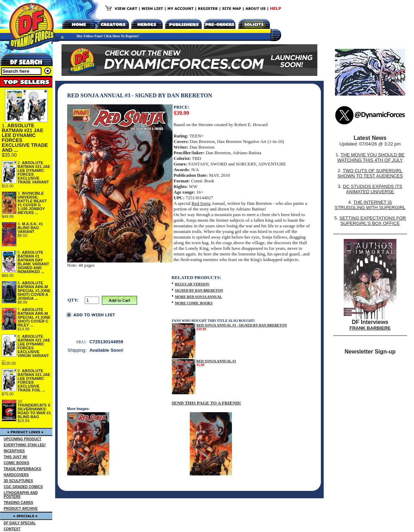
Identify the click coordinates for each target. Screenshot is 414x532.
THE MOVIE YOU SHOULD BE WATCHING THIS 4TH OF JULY (371, 157)
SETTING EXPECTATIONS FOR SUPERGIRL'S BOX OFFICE (372, 221)
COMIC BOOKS (17, 463)
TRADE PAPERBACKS (23, 469)
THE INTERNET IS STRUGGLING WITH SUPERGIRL (370, 205)
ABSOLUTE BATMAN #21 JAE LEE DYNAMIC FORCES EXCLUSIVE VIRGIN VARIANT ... (26, 348)
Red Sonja (201, 203)
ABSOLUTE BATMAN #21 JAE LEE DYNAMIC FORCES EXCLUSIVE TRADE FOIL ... (34, 380)
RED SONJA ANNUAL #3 (216, 361)
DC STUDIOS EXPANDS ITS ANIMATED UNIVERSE (373, 189)
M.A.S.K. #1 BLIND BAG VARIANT (30, 228)
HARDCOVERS (16, 475)
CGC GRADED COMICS (23, 487)
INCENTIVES (14, 451)
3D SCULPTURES (18, 481)
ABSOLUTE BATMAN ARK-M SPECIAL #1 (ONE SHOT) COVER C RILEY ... (34, 317)
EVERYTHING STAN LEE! (25, 445)
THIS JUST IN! (16, 457)
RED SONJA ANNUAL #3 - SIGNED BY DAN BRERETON (242, 325)
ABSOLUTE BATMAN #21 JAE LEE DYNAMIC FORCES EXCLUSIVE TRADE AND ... (25, 138)
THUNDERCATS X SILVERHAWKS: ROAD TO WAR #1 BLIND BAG (34, 411)
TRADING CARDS (19, 503)
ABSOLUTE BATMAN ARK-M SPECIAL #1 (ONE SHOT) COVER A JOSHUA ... (34, 291)
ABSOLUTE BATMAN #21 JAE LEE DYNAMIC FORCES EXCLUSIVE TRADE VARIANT (34, 172)
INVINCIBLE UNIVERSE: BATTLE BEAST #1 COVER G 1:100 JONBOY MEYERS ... (32, 203)
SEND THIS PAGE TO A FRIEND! (206, 403)
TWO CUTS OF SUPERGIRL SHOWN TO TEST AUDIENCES (370, 173)
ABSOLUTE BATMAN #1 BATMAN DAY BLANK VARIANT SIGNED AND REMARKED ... (33, 262)
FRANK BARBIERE (370, 328)
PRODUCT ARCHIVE (21, 509)
